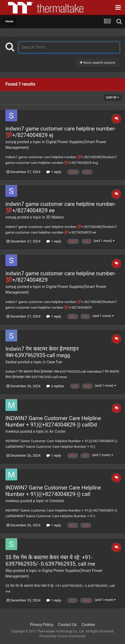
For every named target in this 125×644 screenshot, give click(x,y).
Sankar (11, 362)
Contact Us (67, 625)
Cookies (88, 625)
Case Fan (54, 362)
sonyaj (11, 142)
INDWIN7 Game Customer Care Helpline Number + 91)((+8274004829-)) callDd (53, 421)
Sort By (113, 98)
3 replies (55, 386)
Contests (57, 501)
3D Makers (55, 217)
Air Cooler (57, 431)
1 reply (54, 172)
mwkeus (12, 431)
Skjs (9, 571)
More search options (98, 63)
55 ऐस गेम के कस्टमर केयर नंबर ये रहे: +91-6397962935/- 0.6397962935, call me (50, 561)
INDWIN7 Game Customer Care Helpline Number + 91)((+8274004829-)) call (53, 491)
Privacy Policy (41, 625)
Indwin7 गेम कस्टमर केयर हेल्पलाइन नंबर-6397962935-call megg (42, 352)
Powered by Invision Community (63, 636)
